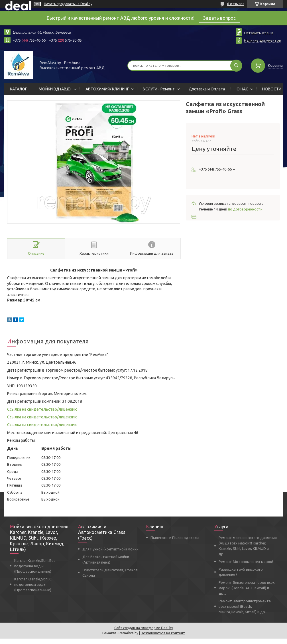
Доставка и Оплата (207, 89)
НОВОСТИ (272, 89)
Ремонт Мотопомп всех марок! (246, 562)
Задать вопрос (219, 18)
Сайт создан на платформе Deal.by (144, 628)
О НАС (242, 89)
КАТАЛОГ (19, 89)
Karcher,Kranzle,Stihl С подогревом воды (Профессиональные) (33, 584)
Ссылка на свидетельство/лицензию (42, 409)
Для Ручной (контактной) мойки (110, 549)
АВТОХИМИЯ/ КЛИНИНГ (107, 89)
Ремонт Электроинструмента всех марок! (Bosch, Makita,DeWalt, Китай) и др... (245, 606)
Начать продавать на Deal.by (68, 4)
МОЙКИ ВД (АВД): (55, 89)
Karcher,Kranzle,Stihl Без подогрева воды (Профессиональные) (35, 566)
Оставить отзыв (259, 33)
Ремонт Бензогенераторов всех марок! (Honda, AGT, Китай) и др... (247, 588)
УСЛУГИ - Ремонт (159, 89)
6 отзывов (236, 4)
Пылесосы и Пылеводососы (175, 538)
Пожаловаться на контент (163, 633)
